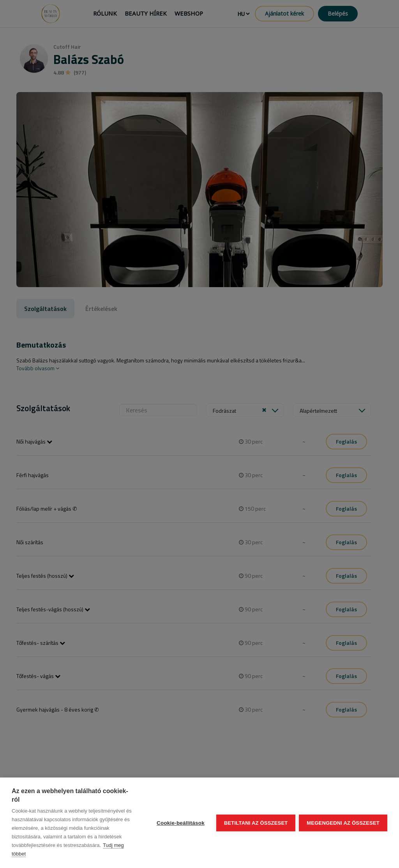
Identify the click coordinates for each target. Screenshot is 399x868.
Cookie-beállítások (180, 823)
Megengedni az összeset (343, 823)
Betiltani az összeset (256, 823)
